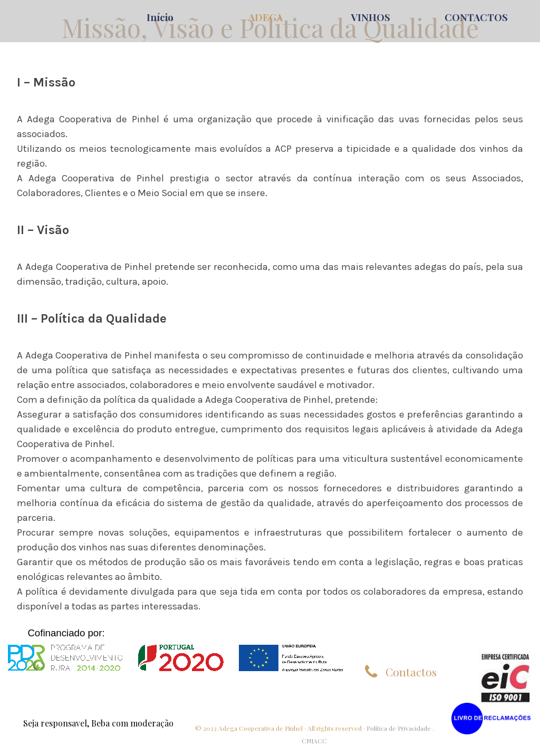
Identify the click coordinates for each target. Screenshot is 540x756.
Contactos (411, 672)
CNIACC (314, 741)
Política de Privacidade (399, 728)
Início (160, 17)
